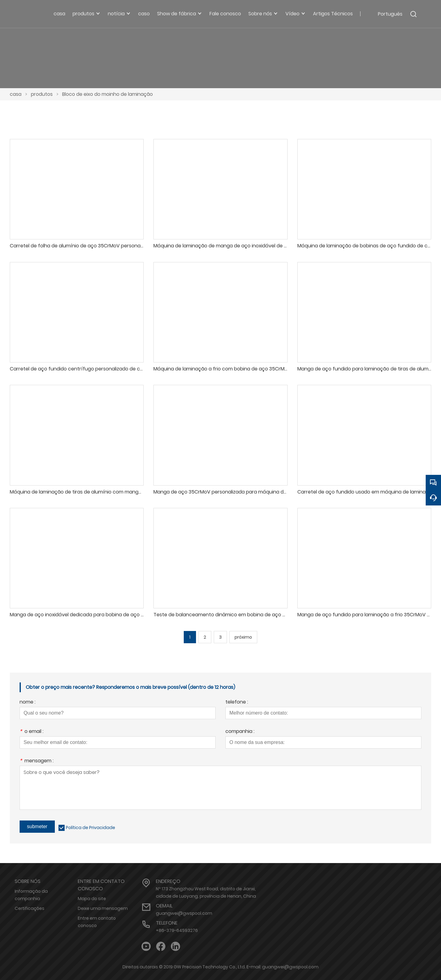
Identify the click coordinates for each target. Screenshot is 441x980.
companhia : (240, 732)
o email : (32, 732)
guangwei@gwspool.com (184, 913)
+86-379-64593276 (177, 930)
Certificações (30, 908)
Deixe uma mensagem (103, 908)
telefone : (237, 702)
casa (16, 94)
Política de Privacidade (90, 828)
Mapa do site (92, 899)
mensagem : (37, 761)
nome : (28, 702)
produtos (42, 94)
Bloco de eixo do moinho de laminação (107, 94)
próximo (243, 637)
